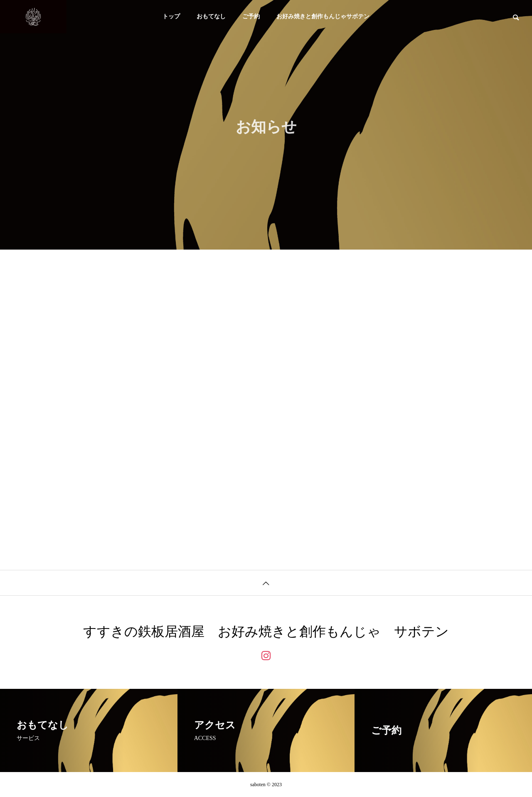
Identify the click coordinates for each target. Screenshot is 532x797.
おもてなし (211, 16)
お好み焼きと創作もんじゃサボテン (323, 16)
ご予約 (251, 16)
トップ (171, 16)
